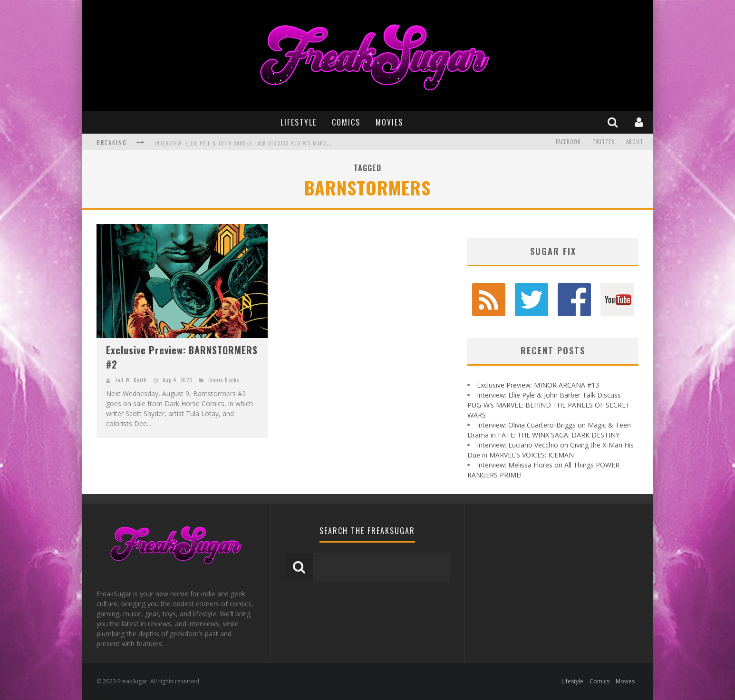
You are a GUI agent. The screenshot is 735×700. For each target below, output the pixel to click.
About (635, 142)
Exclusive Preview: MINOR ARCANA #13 (538, 385)
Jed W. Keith (131, 380)
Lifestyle (299, 122)
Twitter (604, 142)
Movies (389, 122)
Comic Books (224, 380)
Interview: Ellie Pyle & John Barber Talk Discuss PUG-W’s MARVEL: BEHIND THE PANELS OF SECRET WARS (549, 405)
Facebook (568, 142)
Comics (346, 122)
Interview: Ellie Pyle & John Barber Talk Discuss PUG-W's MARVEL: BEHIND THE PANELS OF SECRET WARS (291, 143)
